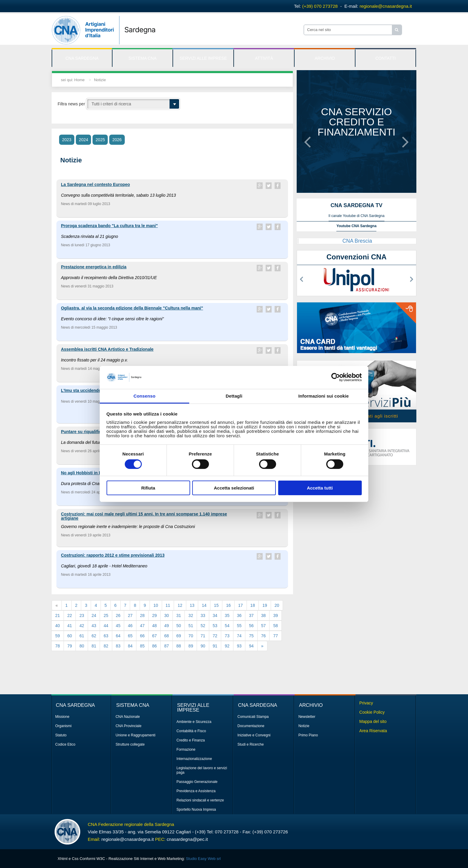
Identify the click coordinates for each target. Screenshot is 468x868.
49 (167, 626)
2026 (117, 140)
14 (204, 605)
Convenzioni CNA (357, 257)
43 (94, 626)
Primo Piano (308, 735)
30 (167, 615)
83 (118, 646)
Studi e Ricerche (251, 744)
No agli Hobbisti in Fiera (85, 473)
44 (106, 626)
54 (227, 626)
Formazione (186, 750)
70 (191, 636)
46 (130, 626)
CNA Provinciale (128, 726)
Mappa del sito (373, 721)
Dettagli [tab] (234, 396)
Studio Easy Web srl (203, 859)
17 (241, 605)
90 (203, 646)
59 (58, 636)
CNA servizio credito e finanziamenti (357, 122)
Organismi (63, 726)
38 (264, 615)
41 (70, 626)
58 (275, 626)
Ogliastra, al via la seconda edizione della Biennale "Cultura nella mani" (132, 308)
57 (264, 626)
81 (94, 646)
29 (155, 615)
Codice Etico (65, 744)
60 (70, 636)
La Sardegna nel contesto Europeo (95, 184)
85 (142, 646)
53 (215, 626)
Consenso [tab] (144, 396)
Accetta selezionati (234, 488)
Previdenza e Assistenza (196, 791)
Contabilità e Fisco (191, 731)
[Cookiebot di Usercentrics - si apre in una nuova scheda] (336, 377)
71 (203, 636)
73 (227, 636)
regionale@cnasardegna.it (386, 6)
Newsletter (307, 717)
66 (142, 636)
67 (155, 636)
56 (251, 626)
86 (155, 646)
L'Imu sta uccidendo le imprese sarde (98, 390)
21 (58, 615)
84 (130, 646)
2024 (83, 140)
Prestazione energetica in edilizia (94, 267)
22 (70, 615)
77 (275, 636)
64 (118, 636)
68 (167, 636)
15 (216, 605)
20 (277, 605)
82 (106, 646)
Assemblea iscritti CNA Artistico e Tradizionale (107, 349)
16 (228, 605)
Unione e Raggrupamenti (135, 735)
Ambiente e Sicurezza (194, 722)
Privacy (366, 703)
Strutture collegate (130, 744)
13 (192, 605)
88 (179, 646)
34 (215, 615)
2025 (100, 140)
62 (94, 636)
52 (203, 626)
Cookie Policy (372, 712)
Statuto (61, 735)
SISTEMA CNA (142, 58)
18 (253, 605)
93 (239, 646)
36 (239, 615)
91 (215, 646)
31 (179, 615)
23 (82, 615)
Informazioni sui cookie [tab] (324, 396)
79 (70, 646)
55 (239, 626)
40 (58, 626)
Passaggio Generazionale (197, 782)
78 (58, 646)
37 (251, 615)
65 (130, 636)
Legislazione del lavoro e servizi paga (202, 770)
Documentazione (251, 726)
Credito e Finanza (191, 740)
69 (179, 636)
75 (251, 636)
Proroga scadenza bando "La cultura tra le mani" (109, 226)
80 (82, 646)
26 (118, 615)
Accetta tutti (320, 488)
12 (180, 605)
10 (156, 605)
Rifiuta (148, 488)
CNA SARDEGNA (82, 58)
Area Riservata (373, 731)
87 (167, 646)
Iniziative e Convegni (254, 735)
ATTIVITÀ (264, 58)
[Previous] (57, 605)
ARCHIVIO (325, 58)
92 (227, 646)
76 (264, 636)
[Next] (262, 646)
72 (215, 636)
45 (118, 626)
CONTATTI (386, 58)
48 (155, 626)
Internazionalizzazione (194, 759)
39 (275, 615)
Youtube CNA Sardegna (356, 226)
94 (251, 646)
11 (168, 605)
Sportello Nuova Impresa (196, 809)
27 (130, 615)
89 (191, 646)
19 (265, 605)
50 (179, 626)
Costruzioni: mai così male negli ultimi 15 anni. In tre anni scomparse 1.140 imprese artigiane (144, 516)
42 (82, 626)
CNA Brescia (357, 241)
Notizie (100, 80)
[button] (307, 137)
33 (203, 615)
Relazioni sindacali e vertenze (200, 800)
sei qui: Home (73, 80)
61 (82, 636)
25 (106, 615)
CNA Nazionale (128, 717)
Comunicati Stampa (253, 717)
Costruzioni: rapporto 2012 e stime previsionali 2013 (113, 555)
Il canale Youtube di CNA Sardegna (357, 216)
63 (106, 636)
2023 (67, 140)
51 (191, 626)
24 (94, 615)
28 (142, 615)
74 (239, 636)
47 (142, 626)
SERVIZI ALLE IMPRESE (203, 58)
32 (191, 615)
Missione (62, 717)
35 (227, 615)
